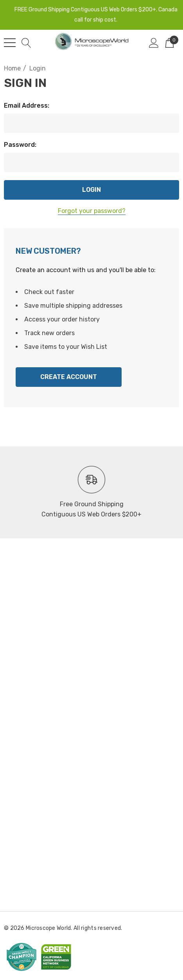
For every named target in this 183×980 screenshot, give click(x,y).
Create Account (69, 377)
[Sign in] (154, 43)
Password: (20, 145)
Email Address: (27, 106)
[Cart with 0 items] (170, 43)
